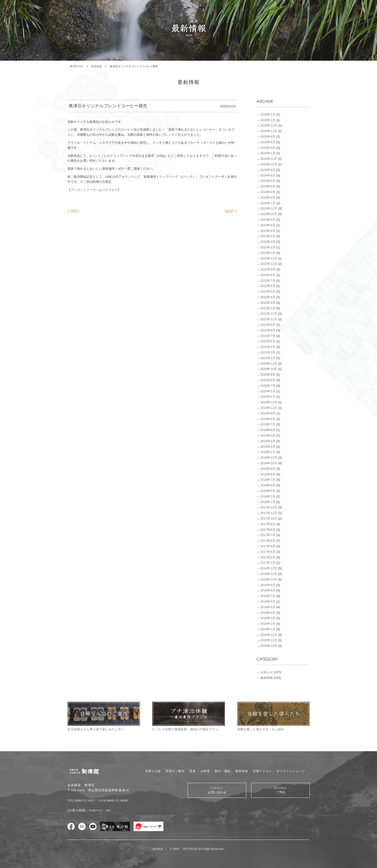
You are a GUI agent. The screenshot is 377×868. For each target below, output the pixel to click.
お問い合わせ (217, 790)
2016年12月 (269, 568)
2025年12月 (269, 125)
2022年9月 (268, 269)
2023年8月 (268, 225)
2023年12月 (269, 208)
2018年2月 (268, 496)
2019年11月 (269, 408)
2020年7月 (268, 386)
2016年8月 (268, 590)
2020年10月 (269, 369)
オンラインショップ (291, 771)
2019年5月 (268, 435)
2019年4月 (268, 441)
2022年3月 (268, 303)
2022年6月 (268, 286)
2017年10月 (269, 518)
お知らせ (267, 672)
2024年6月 (268, 181)
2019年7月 (268, 424)
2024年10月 (269, 164)
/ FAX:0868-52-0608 (112, 800)
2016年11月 (269, 574)
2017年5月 (268, 546)
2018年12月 (269, 458)
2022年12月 (269, 258)
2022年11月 (269, 264)
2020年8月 (268, 380)
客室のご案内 (175, 771)
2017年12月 (269, 507)
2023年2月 (268, 247)
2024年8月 (268, 175)
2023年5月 (268, 236)
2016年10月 (269, 579)
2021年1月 (268, 358)
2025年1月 (268, 153)
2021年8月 (268, 330)
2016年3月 (268, 618)
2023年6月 (268, 231)
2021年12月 (269, 314)
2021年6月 (268, 341)
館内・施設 (223, 771)
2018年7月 (268, 480)
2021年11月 (269, 319)
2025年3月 (268, 148)
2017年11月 (269, 513)
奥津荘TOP (76, 66)
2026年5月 (268, 114)
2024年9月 (268, 170)
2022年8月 (268, 275)
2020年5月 (268, 391)
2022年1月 (268, 308)
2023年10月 (269, 214)
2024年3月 (268, 198)
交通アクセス (262, 771)
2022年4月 (268, 297)
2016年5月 (268, 607)
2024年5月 (268, 186)
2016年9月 (268, 585)
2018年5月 (268, 491)
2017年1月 (268, 563)
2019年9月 (268, 413)
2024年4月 (268, 192)
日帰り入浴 (153, 771)
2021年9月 (268, 325)
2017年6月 (268, 541)
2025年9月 (268, 137)
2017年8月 (268, 530)
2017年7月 (268, 535)
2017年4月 (268, 552)
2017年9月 (268, 524)
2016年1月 (268, 629)
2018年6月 (268, 485)
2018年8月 (268, 474)
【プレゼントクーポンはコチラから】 (94, 190)
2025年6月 (268, 142)
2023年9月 (268, 220)
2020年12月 (269, 364)
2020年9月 (268, 375)
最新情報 (96, 66)
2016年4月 (268, 613)
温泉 (193, 771)
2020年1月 (268, 397)
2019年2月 (268, 447)
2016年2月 (268, 624)
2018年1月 (268, 502)
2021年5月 (268, 347)
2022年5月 (268, 291)
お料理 (205, 771)
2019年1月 (268, 452)
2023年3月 (268, 242)
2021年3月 (268, 352)
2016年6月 (268, 602)
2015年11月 (269, 640)
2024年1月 (268, 203)
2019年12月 (269, 402)
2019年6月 (268, 430)
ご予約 (281, 790)
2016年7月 (268, 596)
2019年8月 (268, 419)
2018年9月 (268, 469)
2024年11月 (269, 159)
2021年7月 (268, 336)
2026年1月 (268, 120)
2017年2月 (268, 557)
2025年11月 (269, 131)
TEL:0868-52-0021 (82, 800)
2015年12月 (269, 635)
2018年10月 (269, 463)
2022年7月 (268, 281)
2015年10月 (269, 646)
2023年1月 (268, 253)
